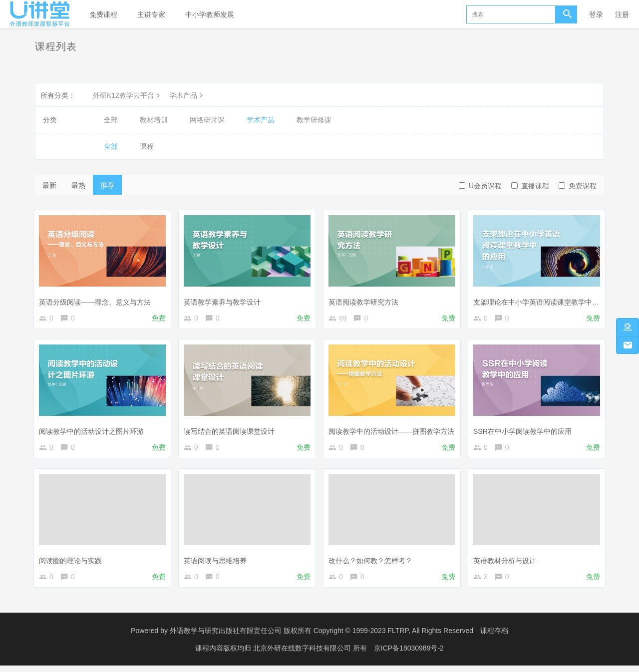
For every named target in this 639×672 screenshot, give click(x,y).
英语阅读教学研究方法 (366, 299)
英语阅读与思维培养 (218, 562)
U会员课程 (480, 186)
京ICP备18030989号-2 (409, 655)
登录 (596, 14)
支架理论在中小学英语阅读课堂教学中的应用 (546, 299)
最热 (78, 185)
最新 (49, 185)
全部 (111, 120)
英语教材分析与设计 (507, 562)
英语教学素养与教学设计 (225, 299)
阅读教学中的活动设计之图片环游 (94, 431)
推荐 (107, 185)
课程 (147, 146)
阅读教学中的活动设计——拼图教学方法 (394, 431)
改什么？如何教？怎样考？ (373, 562)
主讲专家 (151, 14)
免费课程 (103, 14)
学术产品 (187, 95)
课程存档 (494, 637)
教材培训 (154, 120)
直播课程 (530, 186)
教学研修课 (314, 120)
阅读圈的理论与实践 (73, 562)
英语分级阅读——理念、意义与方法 (97, 299)
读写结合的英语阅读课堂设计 (232, 431)
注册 (622, 14)
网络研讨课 (207, 120)
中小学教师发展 (210, 14)
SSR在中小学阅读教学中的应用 (525, 431)
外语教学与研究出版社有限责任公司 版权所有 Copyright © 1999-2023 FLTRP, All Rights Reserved (321, 637)
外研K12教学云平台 (128, 95)
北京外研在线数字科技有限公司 (303, 655)
